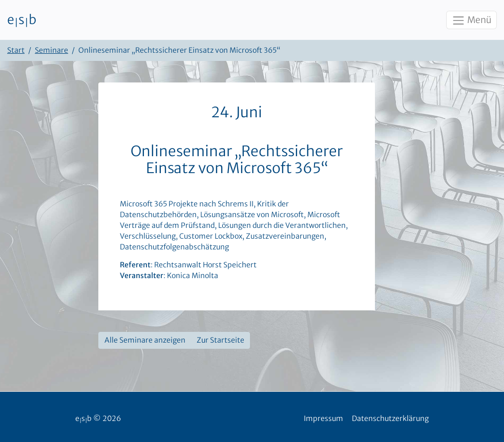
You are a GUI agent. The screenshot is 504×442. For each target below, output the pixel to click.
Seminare (51, 50)
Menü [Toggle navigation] (471, 20)
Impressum (323, 418)
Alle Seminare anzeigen (145, 340)
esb (22, 20)
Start (16, 50)
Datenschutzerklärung (390, 418)
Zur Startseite (220, 340)
